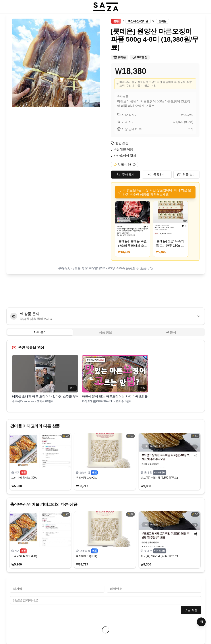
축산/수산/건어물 (138, 21)
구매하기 (126, 175)
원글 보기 (186, 175)
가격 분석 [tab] (40, 332)
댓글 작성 (191, 610)
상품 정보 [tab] (106, 332)
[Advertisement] (106, 291)
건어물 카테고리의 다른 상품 (35, 426)
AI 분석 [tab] (171, 332)
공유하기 (157, 175)
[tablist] (106, 332)
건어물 (163, 21)
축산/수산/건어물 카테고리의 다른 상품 (44, 504)
